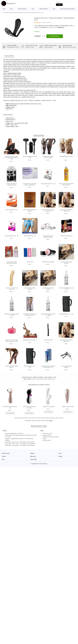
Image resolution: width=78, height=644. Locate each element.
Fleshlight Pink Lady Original (48, 262)
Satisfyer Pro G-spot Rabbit (49, 407)
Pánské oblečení (43, 9)
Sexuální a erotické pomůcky (68, 9)
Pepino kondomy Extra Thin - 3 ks (48, 184)
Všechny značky (6, 453)
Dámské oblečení (22, 9)
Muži (33, 9)
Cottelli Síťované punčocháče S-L (30, 340)
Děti (54, 9)
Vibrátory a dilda (51, 379)
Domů (4, 9)
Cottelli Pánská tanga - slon (30, 236)
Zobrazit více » (61, 27)
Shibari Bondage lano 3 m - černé (66, 314)
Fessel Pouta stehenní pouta (66, 236)
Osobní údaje (33, 459)
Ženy (11, 9)
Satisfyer (44, 27)
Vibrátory (46, 379)
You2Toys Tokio (30, 262)
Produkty (7, 13)
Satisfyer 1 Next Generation (68, 407)
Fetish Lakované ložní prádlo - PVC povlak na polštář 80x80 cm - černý (12, 158)
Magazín (32, 453)
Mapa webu (33, 456)
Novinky (4, 456)
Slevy (3, 459)
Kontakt (60, 456)
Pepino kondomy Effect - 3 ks (12, 210)
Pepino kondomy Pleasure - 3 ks (12, 236)
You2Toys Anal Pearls (48, 340)
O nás (60, 453)
